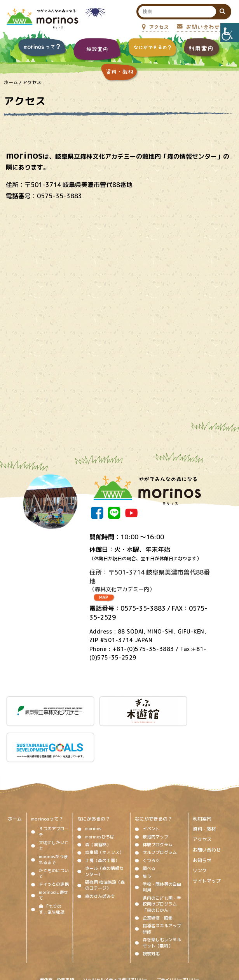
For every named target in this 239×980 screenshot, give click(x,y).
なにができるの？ (154, 775)
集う (147, 833)
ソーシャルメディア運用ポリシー (115, 936)
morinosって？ (47, 775)
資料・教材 (204, 786)
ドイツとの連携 (54, 841)
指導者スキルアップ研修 (162, 886)
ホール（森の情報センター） (104, 828)
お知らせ (202, 817)
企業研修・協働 (158, 875)
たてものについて (54, 830)
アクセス (202, 796)
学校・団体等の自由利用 (162, 844)
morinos (93, 786)
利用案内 (202, 776)
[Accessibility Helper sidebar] (230, 33)
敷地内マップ (155, 794)
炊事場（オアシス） (104, 809)
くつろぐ (151, 817)
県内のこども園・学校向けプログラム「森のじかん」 (162, 861)
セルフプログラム (160, 809)
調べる (149, 825)
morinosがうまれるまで (53, 816)
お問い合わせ (207, 807)
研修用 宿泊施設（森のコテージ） (105, 842)
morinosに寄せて (53, 852)
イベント (151, 786)
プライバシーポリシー (178, 936)
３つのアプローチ (54, 789)
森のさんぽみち (100, 853)
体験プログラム (158, 802)
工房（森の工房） (102, 817)
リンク (200, 828)
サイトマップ (207, 838)
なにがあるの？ (94, 775)
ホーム (15, 775)
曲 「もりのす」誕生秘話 (52, 866)
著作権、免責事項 (57, 936)
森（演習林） (98, 802)
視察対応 (151, 911)
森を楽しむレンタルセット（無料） (162, 899)
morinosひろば (100, 794)
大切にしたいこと (54, 803)
